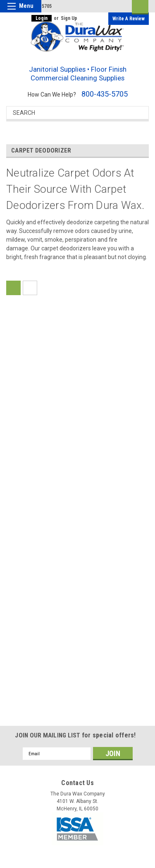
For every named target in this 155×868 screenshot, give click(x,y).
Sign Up (69, 18)
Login (42, 18)
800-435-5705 (105, 94)
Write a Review (129, 19)
